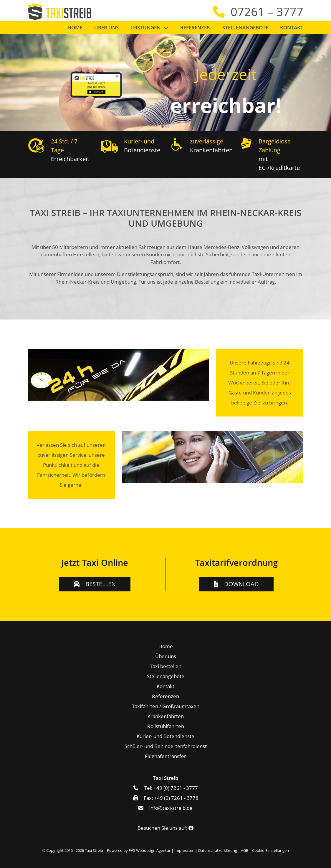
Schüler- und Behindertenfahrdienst (166, 746)
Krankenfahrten (166, 716)
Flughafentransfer (165, 756)
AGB (245, 850)
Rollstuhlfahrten (166, 726)
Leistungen (145, 27)
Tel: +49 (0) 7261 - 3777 (171, 788)
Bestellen (101, 584)
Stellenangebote (245, 27)
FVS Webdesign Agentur (150, 850)
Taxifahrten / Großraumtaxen (166, 706)
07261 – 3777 (267, 12)
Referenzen (195, 27)
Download (241, 584)
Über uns (106, 27)
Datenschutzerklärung (218, 850)
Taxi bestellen (166, 666)
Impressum (184, 850)
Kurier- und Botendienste (165, 736)
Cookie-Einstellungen (270, 850)
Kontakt (292, 27)
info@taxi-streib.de (171, 808)
